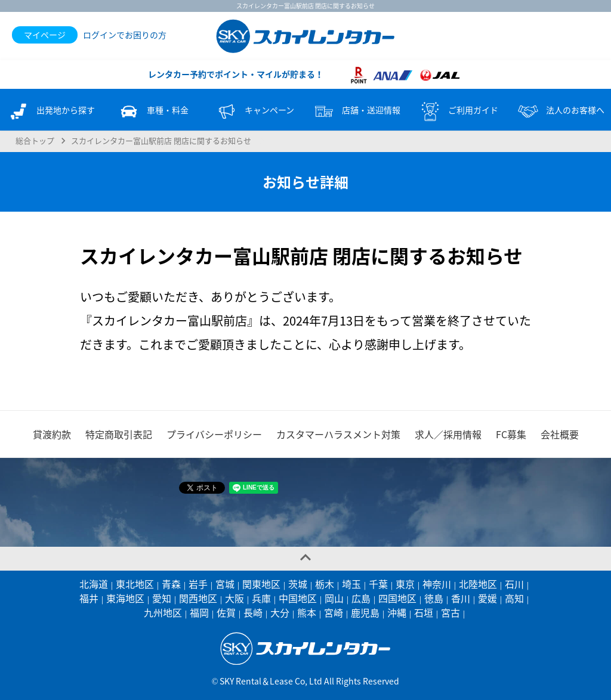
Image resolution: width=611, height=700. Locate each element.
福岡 (199, 612)
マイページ (45, 35)
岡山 (334, 598)
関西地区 (198, 598)
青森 (171, 584)
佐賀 (226, 612)
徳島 (434, 598)
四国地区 (397, 598)
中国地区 (298, 598)
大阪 (234, 598)
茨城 (298, 584)
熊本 (307, 612)
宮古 (450, 612)
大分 (280, 612)
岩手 (198, 584)
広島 (361, 598)
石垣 (424, 612)
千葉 (378, 584)
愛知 (162, 598)
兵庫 (261, 598)
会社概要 (560, 434)
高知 (514, 598)
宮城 (225, 584)
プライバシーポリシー (214, 434)
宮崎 (334, 612)
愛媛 (487, 598)
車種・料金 (153, 111)
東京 (405, 584)
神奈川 (437, 584)
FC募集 (511, 434)
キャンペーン (254, 111)
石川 (514, 584)
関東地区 (261, 584)
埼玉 (351, 584)
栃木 (325, 584)
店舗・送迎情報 (356, 111)
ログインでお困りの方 (125, 35)
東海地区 (125, 598)
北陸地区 (478, 584)
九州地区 (163, 612)
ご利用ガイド (458, 111)
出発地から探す (51, 111)
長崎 (253, 612)
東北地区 (135, 584)
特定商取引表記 (119, 434)
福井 (89, 598)
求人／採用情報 (448, 434)
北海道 (94, 584)
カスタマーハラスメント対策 (338, 434)
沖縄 (397, 612)
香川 (461, 598)
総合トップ (35, 140)
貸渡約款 (52, 434)
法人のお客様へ (560, 111)
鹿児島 (365, 612)
